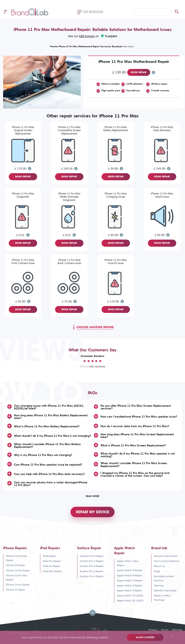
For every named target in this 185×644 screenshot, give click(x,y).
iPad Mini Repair (52, 571)
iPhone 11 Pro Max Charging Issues (116, 195)
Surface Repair (89, 548)
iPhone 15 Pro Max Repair (16, 558)
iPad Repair (49, 556)
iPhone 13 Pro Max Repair (16, 578)
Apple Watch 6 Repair (130, 586)
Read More (92, 496)
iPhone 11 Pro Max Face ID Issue (116, 262)
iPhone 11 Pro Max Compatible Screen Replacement (69, 130)
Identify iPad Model (165, 591)
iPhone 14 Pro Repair (18, 570)
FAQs (157, 571)
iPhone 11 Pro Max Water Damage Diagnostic (69, 197)
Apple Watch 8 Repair (130, 575)
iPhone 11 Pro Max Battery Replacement (116, 129)
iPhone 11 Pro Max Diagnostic (23, 195)
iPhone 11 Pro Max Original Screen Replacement (23, 130)
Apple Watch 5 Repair (129, 591)
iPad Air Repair (51, 566)
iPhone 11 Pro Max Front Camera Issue (23, 262)
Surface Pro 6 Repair (92, 566)
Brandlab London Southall (164, 578)
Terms (165, 630)
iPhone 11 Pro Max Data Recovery (162, 129)
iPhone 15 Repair (16, 565)
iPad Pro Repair (52, 561)
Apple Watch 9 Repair (130, 570)
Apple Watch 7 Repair (129, 580)
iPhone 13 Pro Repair (18, 585)
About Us (159, 566)
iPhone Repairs (15, 548)
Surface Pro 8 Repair (92, 556)
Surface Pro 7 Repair (92, 561)
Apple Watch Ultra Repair (127, 563)
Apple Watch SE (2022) (130, 596)
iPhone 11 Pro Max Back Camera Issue (69, 262)
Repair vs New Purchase (162, 598)
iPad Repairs (50, 548)
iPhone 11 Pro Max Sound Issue (162, 195)
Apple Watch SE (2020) (130, 601)
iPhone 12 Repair (16, 590)
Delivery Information (166, 556)
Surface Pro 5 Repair (92, 571)
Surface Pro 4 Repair (92, 576)
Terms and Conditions (167, 561)
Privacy (154, 630)
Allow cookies (145, 637)
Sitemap (159, 586)
